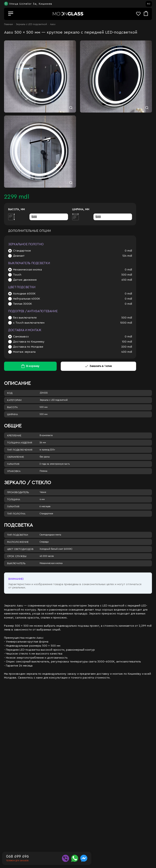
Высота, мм (16, 209)
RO (149, 4)
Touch (17, 275)
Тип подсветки (18, 535)
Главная (8, 24)
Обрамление (16, 457)
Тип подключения (20, 450)
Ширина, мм (81, 209)
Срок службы (17, 556)
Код (10, 393)
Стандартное (22, 251)
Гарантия (13, 464)
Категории (14, 400)
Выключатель (16, 563)
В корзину (33, 366)
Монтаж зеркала (24, 352)
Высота (12, 407)
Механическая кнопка (27, 270)
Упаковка (14, 471)
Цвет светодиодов (20, 549)
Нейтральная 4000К (27, 299)
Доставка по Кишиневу (29, 342)
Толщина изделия (20, 443)
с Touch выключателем (29, 323)
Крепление (14, 436)
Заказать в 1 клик (99, 366)
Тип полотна (16, 514)
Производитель (18, 492)
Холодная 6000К (24, 294)
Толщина (14, 499)
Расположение (18, 542)
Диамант (19, 256)
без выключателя (25, 318)
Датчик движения (25, 280)
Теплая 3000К (22, 304)
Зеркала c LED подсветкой (31, 24)
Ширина (12, 414)
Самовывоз (21, 337)
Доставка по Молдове (28, 347)
